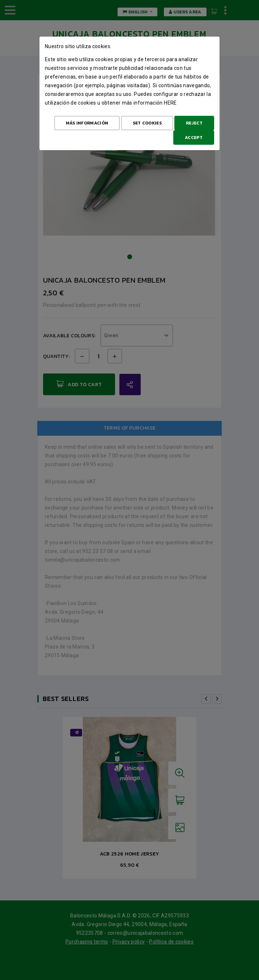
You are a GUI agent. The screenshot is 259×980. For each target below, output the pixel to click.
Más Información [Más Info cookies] (87, 123)
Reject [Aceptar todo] (194, 123)
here (170, 103)
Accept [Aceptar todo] (194, 138)
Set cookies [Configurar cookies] (147, 123)
